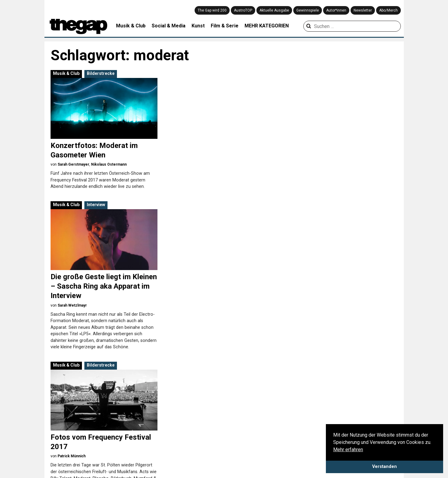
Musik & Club (131, 26)
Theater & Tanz (235, 450)
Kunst (198, 26)
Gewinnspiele (308, 10)
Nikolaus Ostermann (109, 164)
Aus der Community (302, 420)
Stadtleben (231, 442)
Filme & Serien (171, 435)
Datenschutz (58, 429)
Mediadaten (57, 436)
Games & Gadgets (175, 442)
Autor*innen (336, 10)
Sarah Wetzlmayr (194, 174)
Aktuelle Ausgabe (274, 10)
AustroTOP (243, 10)
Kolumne (292, 450)
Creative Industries (175, 428)
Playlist (353, 420)
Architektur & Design (177, 420)
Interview (218, 73)
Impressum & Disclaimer (104, 429)
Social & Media (169, 26)
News (289, 464)
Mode (225, 420)
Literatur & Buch (173, 457)
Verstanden (385, 467)
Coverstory (294, 435)
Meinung (292, 457)
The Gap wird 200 (212, 10)
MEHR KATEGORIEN (267, 26)
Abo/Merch (388, 10)
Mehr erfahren (348, 450)
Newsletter (363, 10)
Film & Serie (225, 26)
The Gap (187, 334)
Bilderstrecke (101, 73)
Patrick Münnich (72, 296)
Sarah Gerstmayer (73, 164)
